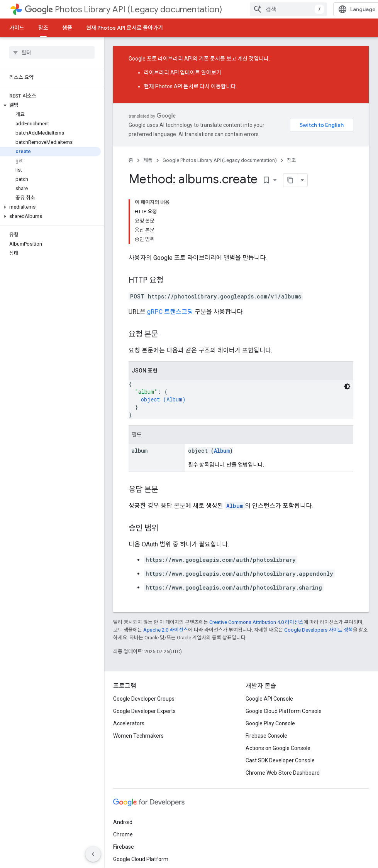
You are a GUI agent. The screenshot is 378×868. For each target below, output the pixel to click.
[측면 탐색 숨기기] (93, 854)
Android (123, 822)
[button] (50, 105)
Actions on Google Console (278, 748)
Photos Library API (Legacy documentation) (123, 9)
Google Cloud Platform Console (284, 711)
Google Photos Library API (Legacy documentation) (220, 160)
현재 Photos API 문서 (169, 86)
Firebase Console (266, 736)
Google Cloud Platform (141, 859)
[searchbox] (52, 52)
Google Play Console (270, 723)
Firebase (124, 847)
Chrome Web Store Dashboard (283, 773)
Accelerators (129, 723)
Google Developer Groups (144, 699)
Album (174, 399)
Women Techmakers (138, 736)
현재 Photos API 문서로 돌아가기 (125, 28)
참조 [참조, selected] (43, 28)
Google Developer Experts (144, 711)
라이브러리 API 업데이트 (172, 72)
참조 (292, 160)
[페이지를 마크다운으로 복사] (290, 180)
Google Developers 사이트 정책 (319, 630)
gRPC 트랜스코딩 (170, 312)
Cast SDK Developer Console (280, 760)
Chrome (123, 834)
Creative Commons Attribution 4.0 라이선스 (256, 622)
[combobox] (288, 9)
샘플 (67, 28)
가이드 (17, 28)
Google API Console (269, 699)
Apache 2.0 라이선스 (166, 630)
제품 (148, 160)
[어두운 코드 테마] (347, 386)
